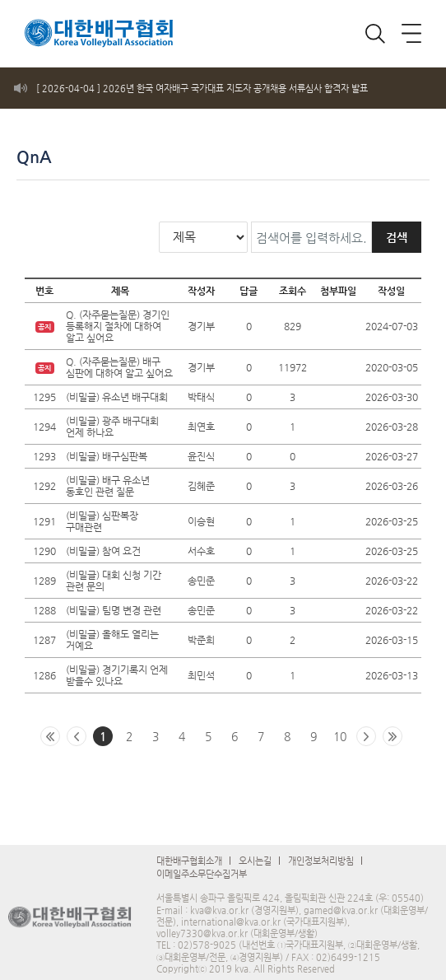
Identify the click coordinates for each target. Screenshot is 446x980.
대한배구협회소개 (189, 851)
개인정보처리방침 (321, 851)
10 (340, 726)
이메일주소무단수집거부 (202, 864)
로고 (86, 28)
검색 (397, 227)
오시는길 (255, 851)
